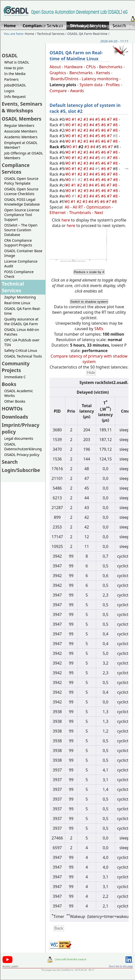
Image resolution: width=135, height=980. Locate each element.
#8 (116, 119)
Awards (77, 91)
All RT (78, 207)
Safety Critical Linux (21, 350)
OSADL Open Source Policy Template (21, 181)
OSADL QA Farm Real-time (87, 34)
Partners (11, 79)
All (67, 207)
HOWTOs (12, 409)
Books (9, 384)
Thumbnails (80, 213)
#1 (74, 119)
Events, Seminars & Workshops (22, 107)
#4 (92, 119)
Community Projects (16, 367)
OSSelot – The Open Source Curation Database (21, 230)
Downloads (15, 417)
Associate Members (21, 131)
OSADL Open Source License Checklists (21, 191)
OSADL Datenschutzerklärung (23, 447)
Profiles (113, 85)
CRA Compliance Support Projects (18, 243)
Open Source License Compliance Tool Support (22, 215)
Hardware (73, 67)
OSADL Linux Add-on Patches (22, 332)
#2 (80, 119)
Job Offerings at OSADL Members (24, 155)
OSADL (10, 55)
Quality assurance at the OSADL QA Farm (21, 321)
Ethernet (58, 213)
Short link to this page (121, 966)
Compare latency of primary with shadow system (89, 359)
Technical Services (51, 34)
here (66, 220)
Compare (58, 91)
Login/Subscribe (117, 26)
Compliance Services (16, 168)
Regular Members (19, 125)
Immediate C (15, 377)
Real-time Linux (17, 303)
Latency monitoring (100, 79)
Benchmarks (111, 67)
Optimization (99, 207)
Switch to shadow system (89, 302)
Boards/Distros (65, 79)
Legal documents (19, 438)
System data (91, 85)
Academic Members (21, 137)
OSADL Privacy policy (22, 455)
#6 (104, 119)
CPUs (91, 67)
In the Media (15, 74)
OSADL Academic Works (19, 393)
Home (47, 26)
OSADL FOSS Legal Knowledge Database (22, 202)
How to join (14, 68)
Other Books (15, 401)
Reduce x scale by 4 (89, 272)
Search (10, 462)
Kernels (103, 73)
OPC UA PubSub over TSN (22, 342)
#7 (110, 119)
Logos (9, 91)
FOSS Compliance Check (19, 274)
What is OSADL (17, 62)
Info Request (15, 97)
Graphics (58, 73)
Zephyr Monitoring (20, 297)
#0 (69, 119)
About (55, 67)
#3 (86, 119)
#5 (98, 119)
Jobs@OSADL (15, 85)
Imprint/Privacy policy (78, 26)
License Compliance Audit (21, 264)
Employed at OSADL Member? (21, 145)
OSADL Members (22, 119)
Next (99, 213)
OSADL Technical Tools (23, 356)
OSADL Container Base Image (23, 253)
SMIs (99, 329)
